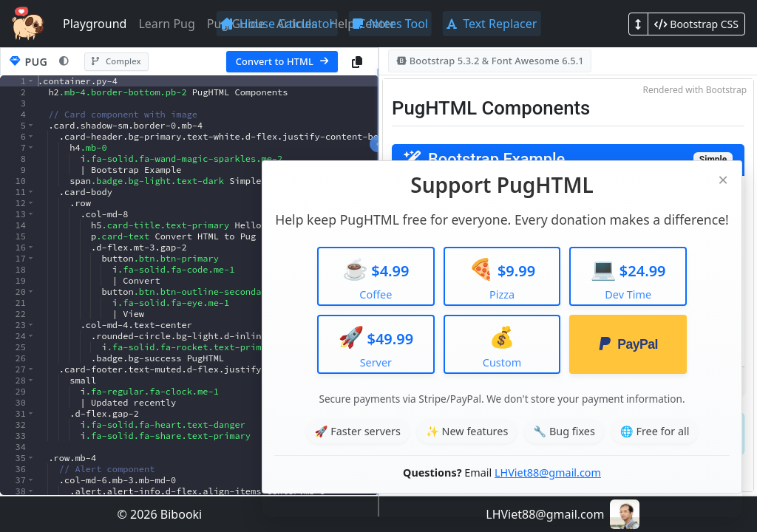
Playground (95, 24)
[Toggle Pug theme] (64, 62)
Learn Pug (166, 24)
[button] (31, 81)
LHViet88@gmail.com (548, 473)
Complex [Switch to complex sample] (116, 61)
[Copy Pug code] (357, 62)
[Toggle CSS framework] (696, 24)
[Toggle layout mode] (638, 24)
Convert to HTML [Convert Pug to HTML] (282, 61)
